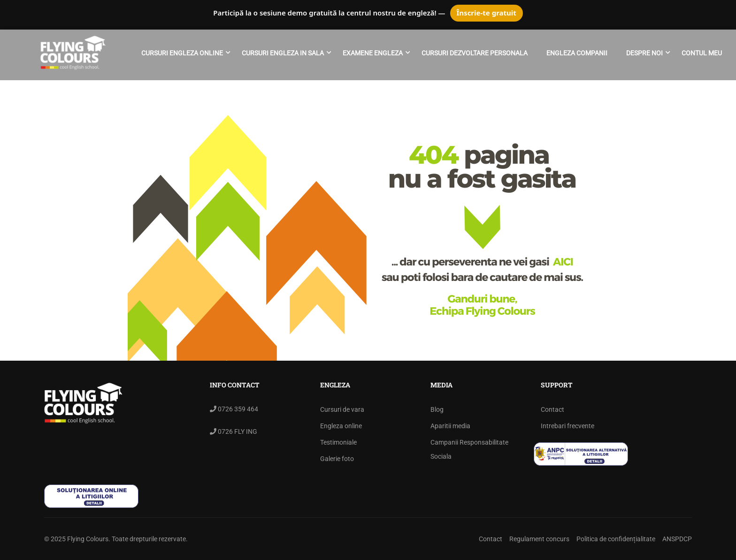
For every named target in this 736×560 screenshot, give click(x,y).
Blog (437, 409)
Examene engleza (373, 53)
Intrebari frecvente (567, 426)
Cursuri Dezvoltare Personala (475, 53)
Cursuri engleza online (182, 53)
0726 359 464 (237, 409)
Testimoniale (338, 442)
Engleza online (341, 426)
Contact (552, 409)
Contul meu (702, 53)
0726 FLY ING (237, 431)
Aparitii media (450, 426)
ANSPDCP (677, 539)
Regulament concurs (539, 539)
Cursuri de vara (342, 409)
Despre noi (644, 53)
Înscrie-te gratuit (487, 13)
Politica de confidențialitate (616, 539)
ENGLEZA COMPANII (577, 53)
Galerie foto (337, 459)
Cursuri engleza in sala (283, 53)
